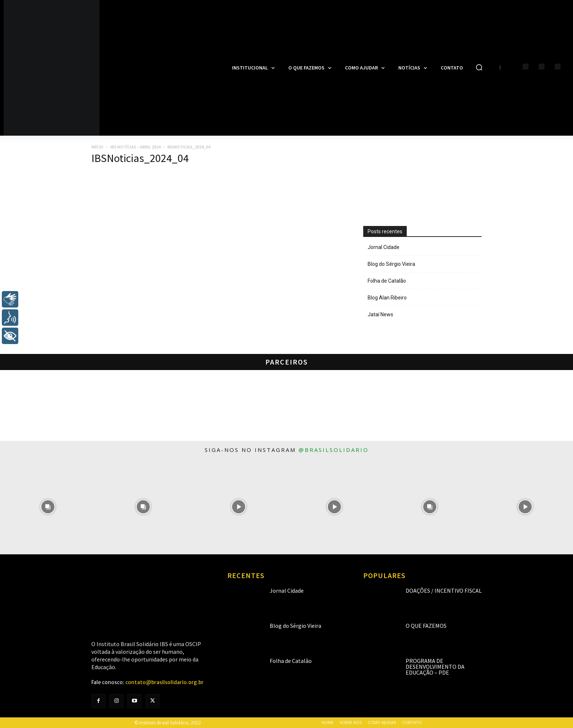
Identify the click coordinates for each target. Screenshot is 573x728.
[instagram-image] (48, 507)
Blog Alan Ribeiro (387, 298)
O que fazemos (426, 626)
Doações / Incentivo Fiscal (444, 591)
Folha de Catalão (387, 281)
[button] (479, 67)
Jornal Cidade (384, 247)
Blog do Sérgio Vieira (391, 264)
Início (97, 147)
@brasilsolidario (334, 450)
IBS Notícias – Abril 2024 (135, 147)
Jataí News (380, 314)
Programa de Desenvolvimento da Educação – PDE (435, 667)
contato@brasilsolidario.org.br (164, 682)
